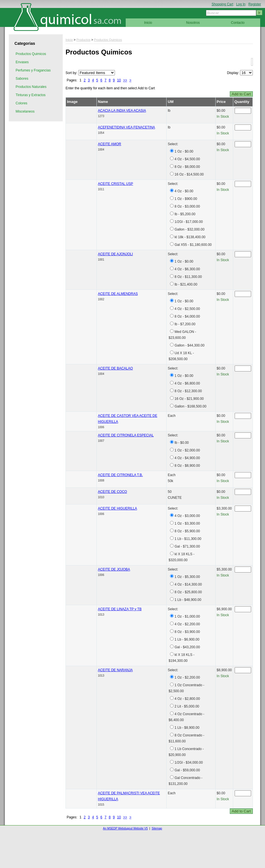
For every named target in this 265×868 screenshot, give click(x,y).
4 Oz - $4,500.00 (187, 159)
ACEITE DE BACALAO (115, 368)
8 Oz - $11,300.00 (188, 277)
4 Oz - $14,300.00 (188, 584)
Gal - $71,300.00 (187, 546)
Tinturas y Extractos (31, 95)
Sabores (22, 79)
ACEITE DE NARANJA (115, 670)
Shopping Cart (223, 4)
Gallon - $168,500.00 (190, 406)
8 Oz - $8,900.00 (187, 466)
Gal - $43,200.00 (187, 647)
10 (119, 80)
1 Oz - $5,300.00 (187, 577)
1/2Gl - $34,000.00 (189, 763)
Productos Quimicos (31, 54)
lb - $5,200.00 (185, 214)
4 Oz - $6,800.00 (187, 383)
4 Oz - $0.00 (184, 191)
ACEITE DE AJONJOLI (115, 254)
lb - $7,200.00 (185, 324)
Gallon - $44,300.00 (189, 345)
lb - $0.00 (182, 443)
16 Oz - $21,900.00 (189, 399)
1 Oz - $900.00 (186, 199)
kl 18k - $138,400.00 (190, 237)
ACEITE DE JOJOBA (114, 569)
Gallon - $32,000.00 (189, 229)
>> (125, 80)
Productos (83, 40)
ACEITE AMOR (110, 144)
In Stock (223, 117)
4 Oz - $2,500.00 (187, 309)
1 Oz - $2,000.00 (187, 450)
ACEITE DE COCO (112, 492)
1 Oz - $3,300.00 (187, 523)
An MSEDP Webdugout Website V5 (125, 828)
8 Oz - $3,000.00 (187, 206)
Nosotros (193, 23)
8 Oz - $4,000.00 (187, 316)
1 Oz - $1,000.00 (187, 616)
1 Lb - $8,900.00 (187, 728)
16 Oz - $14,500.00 (189, 174)
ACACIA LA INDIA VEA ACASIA (122, 111)
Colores (21, 103)
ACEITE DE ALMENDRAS (118, 294)
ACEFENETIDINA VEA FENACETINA (126, 127)
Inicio (148, 23)
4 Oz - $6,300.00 (187, 269)
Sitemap (157, 828)
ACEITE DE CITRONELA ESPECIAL (126, 435)
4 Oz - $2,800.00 (187, 699)
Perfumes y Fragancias (33, 70)
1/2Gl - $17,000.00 (189, 222)
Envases (22, 62)
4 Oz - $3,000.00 (187, 516)
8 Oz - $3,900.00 (187, 632)
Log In (241, 4)
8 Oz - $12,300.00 (188, 391)
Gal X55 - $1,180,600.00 (193, 245)
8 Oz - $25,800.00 (188, 592)
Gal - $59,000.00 (187, 770)
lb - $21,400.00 (186, 284)
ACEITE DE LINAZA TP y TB (120, 609)
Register (255, 4)
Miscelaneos (25, 111)
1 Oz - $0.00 (184, 151)
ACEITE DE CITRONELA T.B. (120, 475)
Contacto (238, 23)
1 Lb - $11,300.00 (188, 539)
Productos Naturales (31, 87)
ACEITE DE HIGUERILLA (117, 508)
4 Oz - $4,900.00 (187, 458)
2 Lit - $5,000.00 (187, 706)
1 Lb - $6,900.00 (187, 639)
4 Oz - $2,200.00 (187, 624)
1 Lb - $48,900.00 (188, 600)
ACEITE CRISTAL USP (115, 184)
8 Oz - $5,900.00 (187, 531)
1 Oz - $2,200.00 (187, 677)
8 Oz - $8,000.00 (187, 167)
